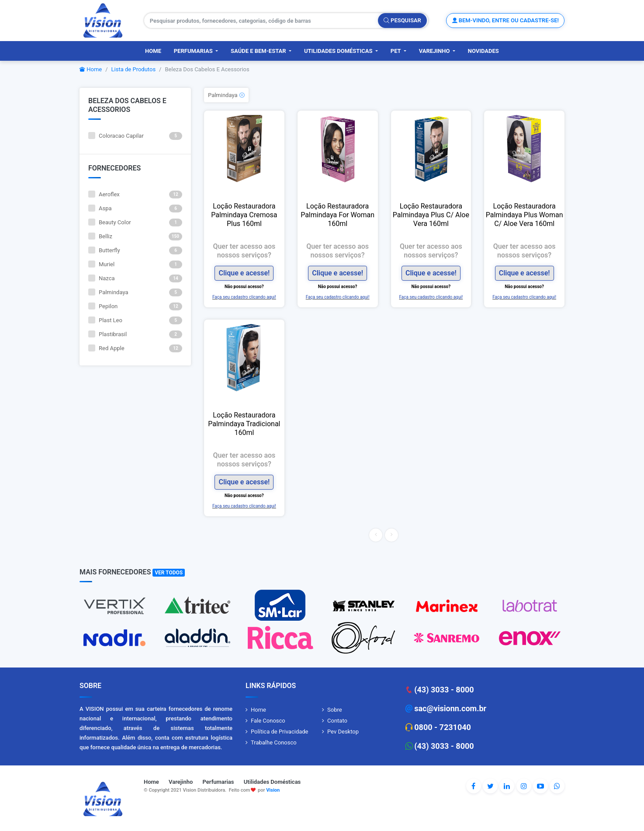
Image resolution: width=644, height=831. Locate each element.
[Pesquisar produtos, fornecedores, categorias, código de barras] (261, 21)
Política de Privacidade (280, 732)
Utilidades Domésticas (339, 51)
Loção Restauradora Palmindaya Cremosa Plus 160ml (244, 215)
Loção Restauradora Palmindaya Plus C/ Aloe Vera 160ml (431, 215)
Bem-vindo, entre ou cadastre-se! (505, 20)
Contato (337, 721)
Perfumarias (194, 51)
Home (153, 51)
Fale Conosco (268, 721)
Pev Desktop (343, 732)
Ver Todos (169, 573)
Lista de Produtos (134, 69)
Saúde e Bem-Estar (259, 51)
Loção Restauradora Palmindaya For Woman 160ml (338, 215)
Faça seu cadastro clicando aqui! (244, 297)
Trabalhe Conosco (274, 742)
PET (396, 51)
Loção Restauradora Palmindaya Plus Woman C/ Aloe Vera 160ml (525, 215)
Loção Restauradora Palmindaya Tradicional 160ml (244, 424)
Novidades (483, 51)
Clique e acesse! (244, 273)
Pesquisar (402, 20)
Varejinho (435, 51)
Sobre (335, 710)
